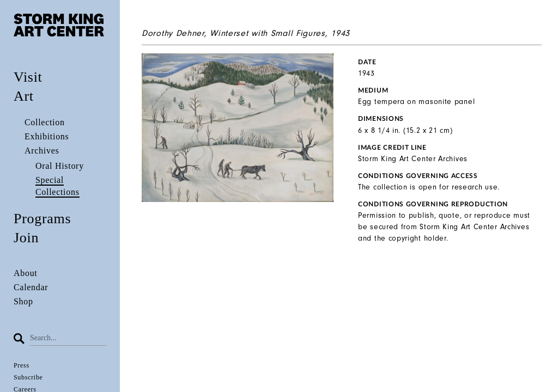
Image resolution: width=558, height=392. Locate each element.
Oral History (60, 166)
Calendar (31, 287)
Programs (42, 219)
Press (22, 365)
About (26, 273)
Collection (45, 122)
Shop (23, 301)
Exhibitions (47, 136)
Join (26, 238)
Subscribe (28, 377)
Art (24, 96)
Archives (42, 151)
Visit (28, 77)
